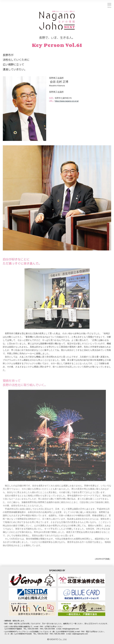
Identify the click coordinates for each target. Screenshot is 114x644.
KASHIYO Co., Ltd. (58, 639)
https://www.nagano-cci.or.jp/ (67, 101)
